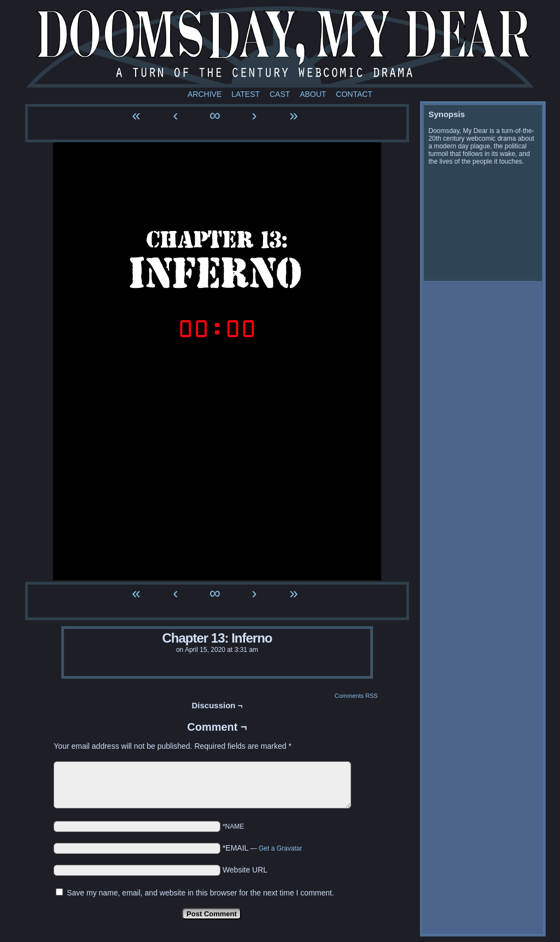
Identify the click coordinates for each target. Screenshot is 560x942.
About (313, 94)
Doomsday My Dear (280, 47)
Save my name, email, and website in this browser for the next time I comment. (200, 893)
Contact (354, 94)
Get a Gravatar (280, 848)
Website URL (245, 870)
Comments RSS (356, 696)
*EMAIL (262, 848)
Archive (205, 94)
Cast (280, 94)
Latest (246, 94)
